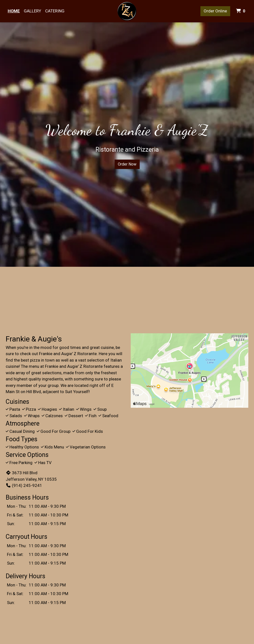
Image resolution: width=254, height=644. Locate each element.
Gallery (32, 11)
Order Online (215, 11)
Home (14, 11)
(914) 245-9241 (24, 485)
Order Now (127, 164)
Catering (55, 11)
